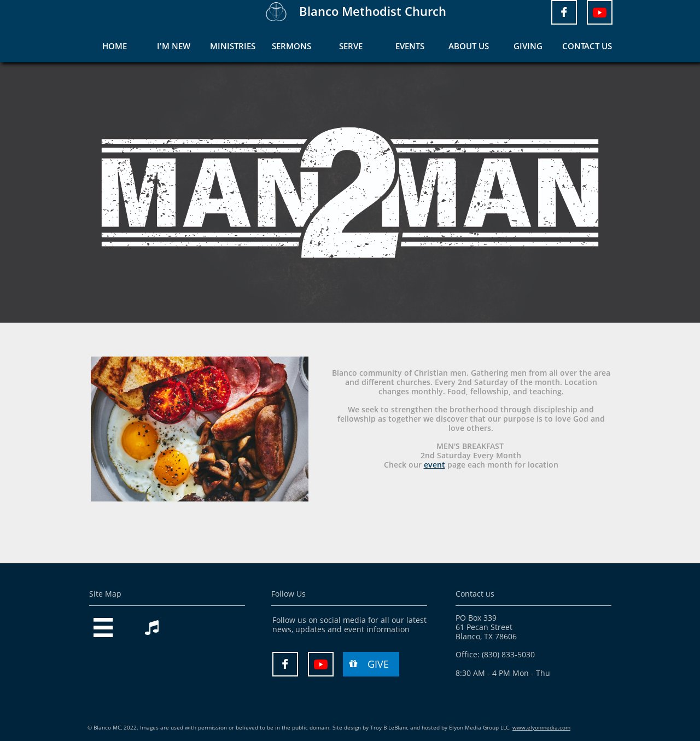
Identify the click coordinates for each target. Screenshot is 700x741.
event (434, 465)
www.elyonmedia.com (541, 727)
